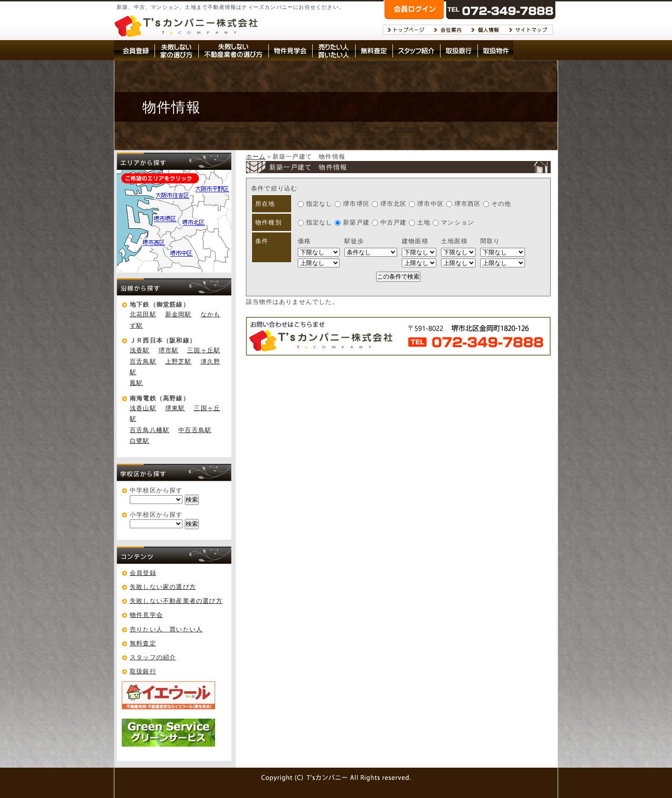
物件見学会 (146, 615)
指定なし (315, 204)
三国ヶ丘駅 (204, 350)
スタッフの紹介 (153, 657)
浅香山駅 (143, 408)
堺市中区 (426, 204)
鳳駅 (136, 383)
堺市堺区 (352, 204)
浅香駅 (140, 350)
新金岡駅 (178, 314)
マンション (453, 222)
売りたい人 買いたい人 (166, 629)
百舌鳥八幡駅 (150, 430)
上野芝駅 (178, 361)
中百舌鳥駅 (195, 430)
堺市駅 (169, 350)
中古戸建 (390, 222)
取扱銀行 (143, 671)
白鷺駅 (140, 441)
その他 (497, 204)
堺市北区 (389, 204)
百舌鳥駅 (143, 361)
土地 (421, 222)
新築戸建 (353, 222)
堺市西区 (465, 204)
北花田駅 (143, 314)
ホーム (256, 157)
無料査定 (143, 643)
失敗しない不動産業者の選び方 (176, 601)
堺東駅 (175, 408)
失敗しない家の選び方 (163, 587)
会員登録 (143, 573)
